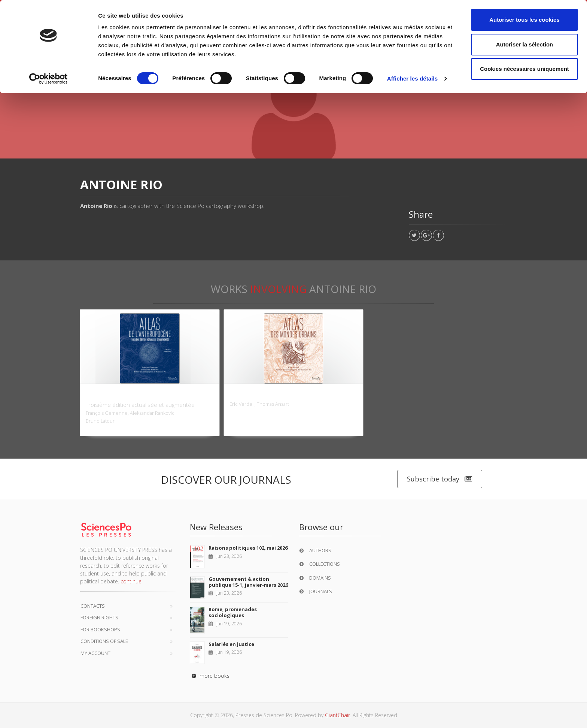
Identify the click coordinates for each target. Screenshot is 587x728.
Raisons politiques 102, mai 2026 (248, 548)
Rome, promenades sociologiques (233, 612)
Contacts (93, 606)
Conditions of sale (104, 641)
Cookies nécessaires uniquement (524, 69)
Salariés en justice (231, 644)
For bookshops (100, 629)
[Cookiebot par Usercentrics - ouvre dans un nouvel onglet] (48, 79)
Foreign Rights (99, 617)
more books (210, 676)
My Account (95, 653)
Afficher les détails (412, 78)
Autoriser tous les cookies (524, 20)
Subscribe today (440, 479)
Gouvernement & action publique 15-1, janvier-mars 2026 (248, 582)
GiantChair (337, 715)
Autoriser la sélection (525, 44)
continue (131, 581)
